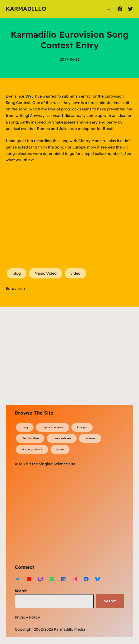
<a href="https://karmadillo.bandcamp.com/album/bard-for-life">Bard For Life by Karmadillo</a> (56, 515)
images (82, 427)
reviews (90, 438)
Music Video (46, 273)
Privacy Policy (27, 617)
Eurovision (15, 288)
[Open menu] (109, 9)
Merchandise (30, 438)
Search (21, 591)
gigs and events (52, 427)
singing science (32, 449)
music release (62, 438)
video (75, 273)
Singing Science (53, 464)
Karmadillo (26, 9)
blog (17, 273)
